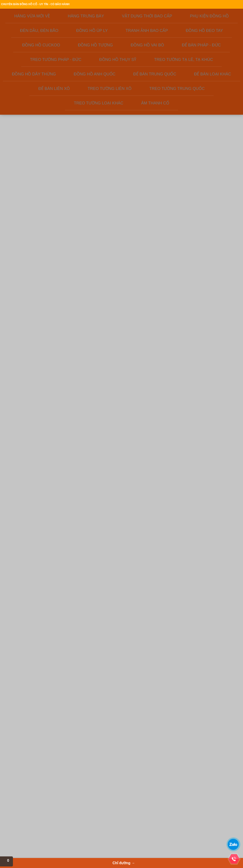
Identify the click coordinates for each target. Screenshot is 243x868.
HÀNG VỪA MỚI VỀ (28, 64)
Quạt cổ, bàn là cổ (109, 810)
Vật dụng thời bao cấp (111, 801)
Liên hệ (26, 58)
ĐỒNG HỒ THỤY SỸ (28, 145)
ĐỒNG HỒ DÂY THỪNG (31, 163)
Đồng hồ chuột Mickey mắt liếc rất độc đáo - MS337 (112, 404)
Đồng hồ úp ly (69, 832)
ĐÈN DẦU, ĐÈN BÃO (28, 89)
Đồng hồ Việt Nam (109, 797)
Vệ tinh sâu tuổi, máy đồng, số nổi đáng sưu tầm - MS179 (112, 571)
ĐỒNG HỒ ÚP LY (26, 95)
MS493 (215, 349)
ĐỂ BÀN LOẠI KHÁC (28, 182)
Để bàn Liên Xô (70, 797)
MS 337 (107, 426)
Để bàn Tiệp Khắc (72, 828)
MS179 (107, 594)
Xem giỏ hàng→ (206, 27)
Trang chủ (65, 5)
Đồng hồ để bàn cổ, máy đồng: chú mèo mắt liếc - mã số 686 (112, 326)
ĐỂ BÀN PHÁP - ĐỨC (29, 133)
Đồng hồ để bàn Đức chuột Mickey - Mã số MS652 (184, 571)
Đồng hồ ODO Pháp (73, 823)
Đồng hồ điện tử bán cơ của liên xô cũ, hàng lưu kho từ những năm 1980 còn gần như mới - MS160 (77, 408)
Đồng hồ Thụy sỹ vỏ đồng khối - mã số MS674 (184, 404)
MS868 (143, 422)
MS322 (215, 263)
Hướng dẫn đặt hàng (104, 5)
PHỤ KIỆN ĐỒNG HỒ (29, 83)
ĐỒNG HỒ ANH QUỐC (30, 169)
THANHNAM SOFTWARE (207, 814)
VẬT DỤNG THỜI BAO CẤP (33, 76)
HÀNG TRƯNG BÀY (28, 70)
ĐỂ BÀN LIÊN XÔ (26, 188)
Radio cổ (104, 814)
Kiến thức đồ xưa (154, 52)
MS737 (215, 512)
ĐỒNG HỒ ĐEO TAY (28, 108)
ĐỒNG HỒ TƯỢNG (27, 120)
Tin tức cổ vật (27, 823)
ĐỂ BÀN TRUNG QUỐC (30, 176)
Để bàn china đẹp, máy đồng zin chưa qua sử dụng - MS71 (112, 245)
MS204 (143, 589)
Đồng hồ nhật (69, 819)
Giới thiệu (81, 5)
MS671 (143, 263)
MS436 (71, 512)
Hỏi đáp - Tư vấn (29, 810)
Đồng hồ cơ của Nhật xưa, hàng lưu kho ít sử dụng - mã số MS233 (76, 326)
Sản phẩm (110, 52)
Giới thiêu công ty (29, 797)
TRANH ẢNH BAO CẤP (30, 101)
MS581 (179, 517)
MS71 (107, 263)
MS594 (143, 508)
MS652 (179, 594)
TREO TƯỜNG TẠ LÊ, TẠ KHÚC (32, 154)
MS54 (71, 589)
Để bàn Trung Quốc (73, 801)
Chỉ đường (200, 52)
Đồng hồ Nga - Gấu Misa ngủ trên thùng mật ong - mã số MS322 (220, 245)
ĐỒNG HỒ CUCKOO (28, 114)
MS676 (215, 598)
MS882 (143, 349)
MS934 (107, 512)
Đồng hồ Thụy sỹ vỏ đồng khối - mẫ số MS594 (148, 490)
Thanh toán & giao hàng (135, 5)
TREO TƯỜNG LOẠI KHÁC (33, 212)
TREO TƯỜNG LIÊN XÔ (31, 194)
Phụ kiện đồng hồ (71, 814)
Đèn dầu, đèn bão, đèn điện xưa (118, 806)
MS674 (179, 426)
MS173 (215, 422)
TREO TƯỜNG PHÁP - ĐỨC (34, 139)
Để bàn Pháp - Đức (72, 806)
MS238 (179, 272)
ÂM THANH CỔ (25, 219)
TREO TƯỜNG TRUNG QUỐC (30, 203)
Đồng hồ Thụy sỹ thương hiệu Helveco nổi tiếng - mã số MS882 (148, 326)
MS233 (71, 349)
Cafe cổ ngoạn (28, 819)
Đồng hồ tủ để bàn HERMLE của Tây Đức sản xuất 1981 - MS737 (220, 490)
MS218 (71, 435)
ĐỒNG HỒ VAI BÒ (27, 126)
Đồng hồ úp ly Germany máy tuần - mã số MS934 (112, 490)
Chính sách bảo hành (166, 5)
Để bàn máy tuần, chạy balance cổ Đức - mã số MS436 (77, 490)
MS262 (71, 272)
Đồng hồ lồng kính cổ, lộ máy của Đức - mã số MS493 (220, 326)
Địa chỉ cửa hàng (194, 5)
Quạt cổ (103, 819)
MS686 (107, 349)
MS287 (179, 344)
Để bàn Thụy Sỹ (70, 810)
